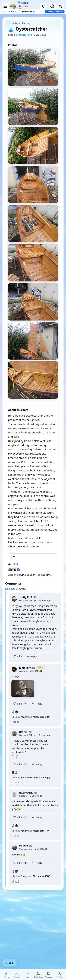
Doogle (23, 846)
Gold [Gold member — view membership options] (41, 668)
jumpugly (25, 668)
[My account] (52, 6)
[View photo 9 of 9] (33, 380)
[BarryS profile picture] (14, 734)
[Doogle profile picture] (14, 847)
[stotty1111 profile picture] (14, 599)
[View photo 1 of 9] (33, 67)
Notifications (38, 975)
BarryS (23, 732)
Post (28, 975)
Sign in (9, 589)
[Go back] (10, 963)
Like (13, 557)
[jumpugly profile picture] (14, 669)
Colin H (34, 575)
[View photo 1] (23, 689)
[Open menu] (5, 6)
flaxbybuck (26, 793)
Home (7, 975)
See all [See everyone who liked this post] (16, 722)
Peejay (24, 717)
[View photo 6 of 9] (33, 263)
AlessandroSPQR (41, 717)
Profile (59, 975)
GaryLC (21, 575)
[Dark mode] (61, 6)
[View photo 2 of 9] (33, 106)
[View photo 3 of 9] (33, 145)
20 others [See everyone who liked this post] (47, 575)
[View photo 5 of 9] (33, 224)
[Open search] (44, 6)
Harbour (13, 12)
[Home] (4, 12)
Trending (17, 975)
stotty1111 (26, 597)
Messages (49, 975)
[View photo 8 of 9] (33, 341)
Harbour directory (19, 23)
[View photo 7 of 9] (33, 302)
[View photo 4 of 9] (33, 185)
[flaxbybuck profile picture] (14, 794)
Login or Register (55, 12)
